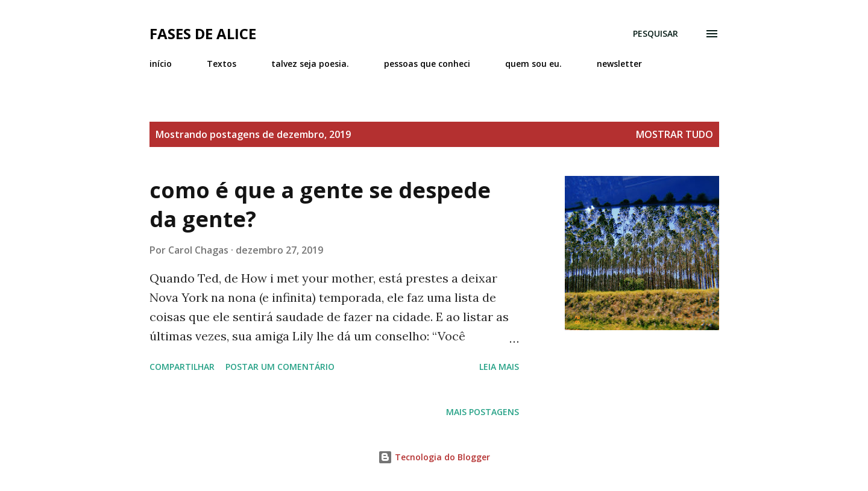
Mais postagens (483, 412)
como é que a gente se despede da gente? (320, 205)
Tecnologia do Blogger (434, 457)
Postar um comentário (280, 367)
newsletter (619, 64)
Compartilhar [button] (182, 367)
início (161, 64)
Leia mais (499, 367)
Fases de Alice (203, 33)
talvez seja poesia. (310, 64)
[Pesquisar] (656, 34)
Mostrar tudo (675, 134)
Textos (222, 64)
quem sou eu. (533, 64)
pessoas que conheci (427, 64)
